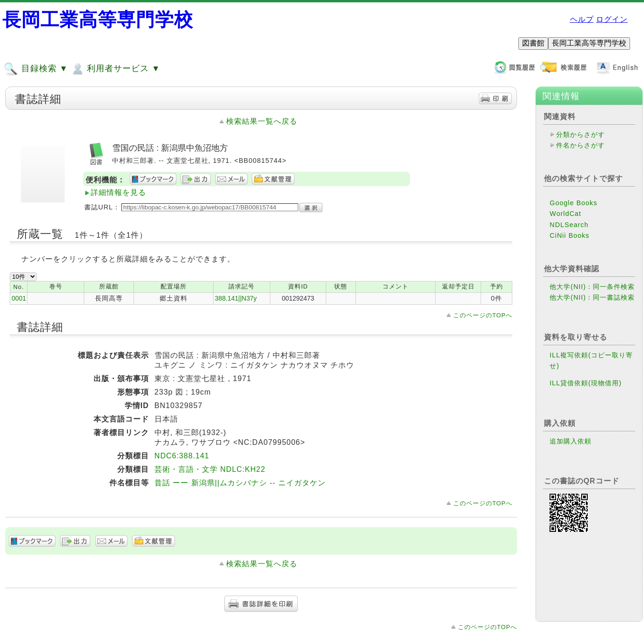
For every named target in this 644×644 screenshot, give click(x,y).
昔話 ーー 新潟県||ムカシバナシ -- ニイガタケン (240, 483)
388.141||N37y (236, 298)
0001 (19, 298)
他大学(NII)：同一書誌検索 (592, 297)
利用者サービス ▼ (115, 69)
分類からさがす (580, 134)
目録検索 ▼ (36, 69)
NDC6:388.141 (182, 456)
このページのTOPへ (483, 315)
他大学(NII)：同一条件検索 (592, 287)
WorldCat (565, 214)
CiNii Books (569, 235)
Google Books (573, 203)
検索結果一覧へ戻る (262, 121)
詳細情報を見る (118, 192)
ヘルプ (582, 19)
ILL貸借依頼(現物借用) (586, 383)
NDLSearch (569, 225)
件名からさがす (580, 145)
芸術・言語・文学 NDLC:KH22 (210, 469)
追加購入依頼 (570, 441)
